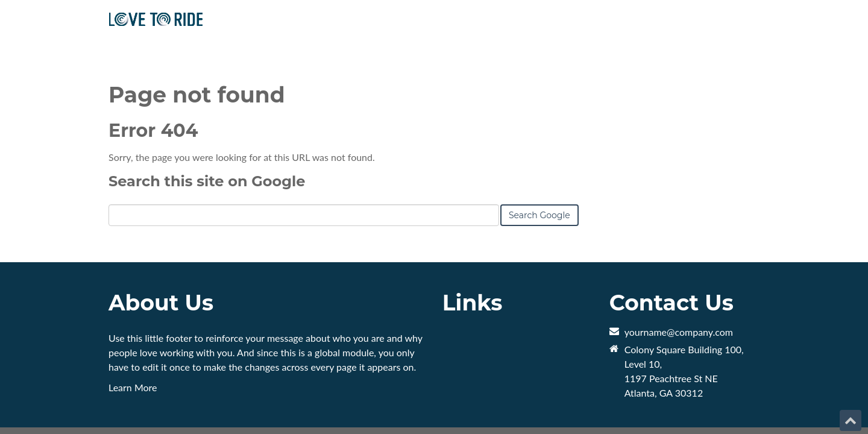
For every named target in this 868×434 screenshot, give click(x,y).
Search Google (539, 173)
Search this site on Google (207, 139)
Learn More (133, 345)
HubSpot (244, 399)
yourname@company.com (679, 290)
